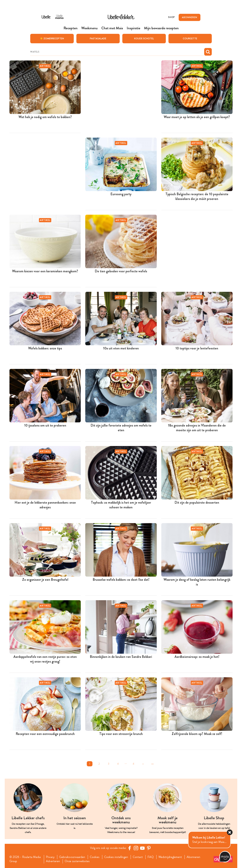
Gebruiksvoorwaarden (72, 857)
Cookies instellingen (116, 857)
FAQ (151, 857)
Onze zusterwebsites (77, 861)
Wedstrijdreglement (170, 857)
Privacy (50, 857)
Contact (138, 857)
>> (152, 764)
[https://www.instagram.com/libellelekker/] (136, 848)
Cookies (95, 857)
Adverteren (53, 861)
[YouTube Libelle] (142, 848)
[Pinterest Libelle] (149, 848)
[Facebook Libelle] (130, 848)
